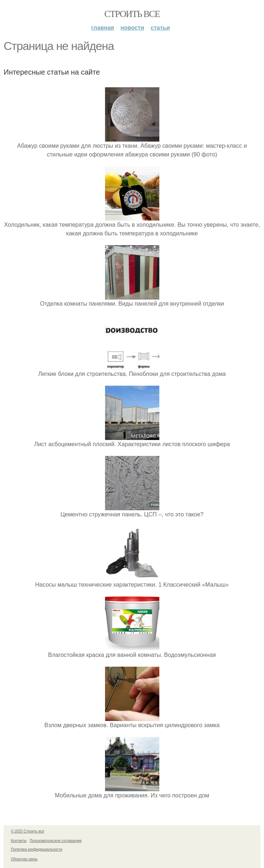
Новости (132, 28)
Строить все (132, 14)
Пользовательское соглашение (56, 841)
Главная (103, 28)
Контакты (19, 841)
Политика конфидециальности (37, 849)
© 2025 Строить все (28, 831)
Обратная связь (24, 859)
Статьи (160, 28)
